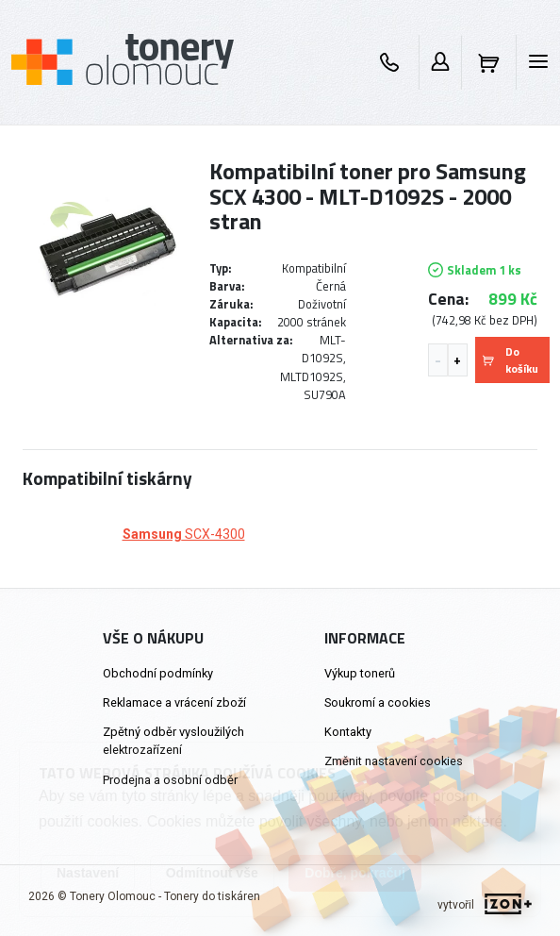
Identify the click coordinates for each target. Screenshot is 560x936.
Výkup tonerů (360, 673)
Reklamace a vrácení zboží (174, 702)
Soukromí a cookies (378, 702)
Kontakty (348, 732)
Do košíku (511, 360)
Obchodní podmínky (158, 673)
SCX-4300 (184, 534)
